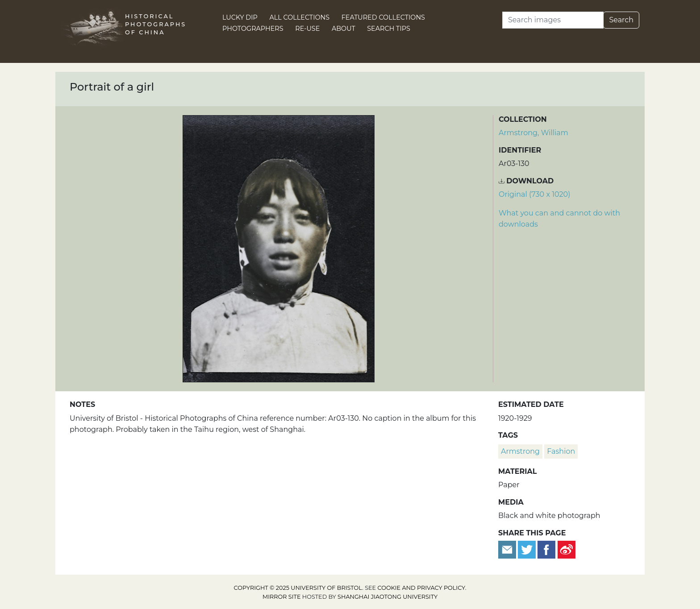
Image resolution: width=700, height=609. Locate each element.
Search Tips (389, 29)
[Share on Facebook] (546, 549)
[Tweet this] (528, 549)
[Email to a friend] (508, 549)
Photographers (253, 29)
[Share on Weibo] (567, 549)
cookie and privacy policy (421, 588)
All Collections (300, 17)
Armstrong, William (533, 133)
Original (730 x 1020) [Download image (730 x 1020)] (534, 194)
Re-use (307, 29)
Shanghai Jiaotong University (387, 597)
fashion (561, 451)
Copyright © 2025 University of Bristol (298, 588)
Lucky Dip (240, 17)
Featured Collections (383, 17)
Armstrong (520, 451)
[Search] (553, 20)
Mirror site (282, 597)
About (344, 29)
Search (621, 20)
